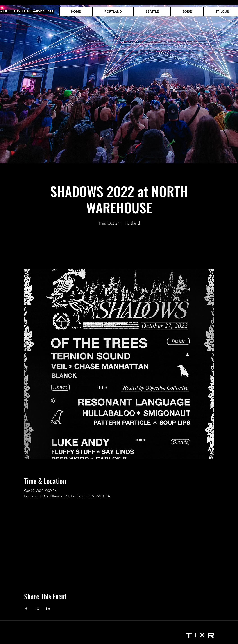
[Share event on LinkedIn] (48, 608)
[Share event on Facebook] (26, 608)
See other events (119, 248)
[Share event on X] (37, 608)
